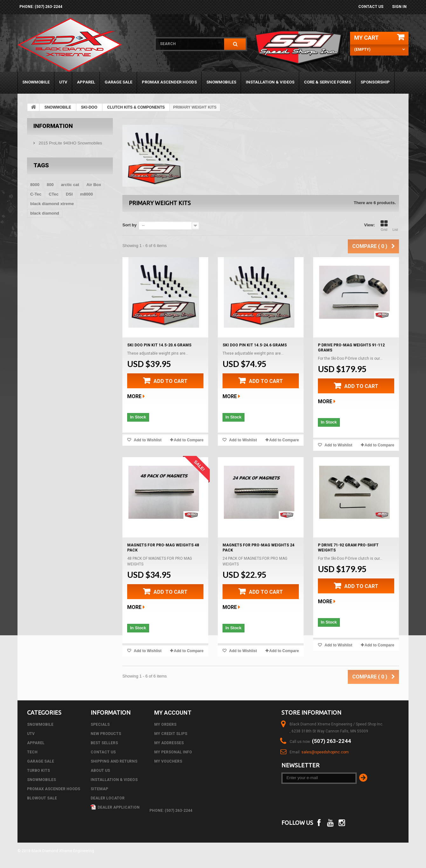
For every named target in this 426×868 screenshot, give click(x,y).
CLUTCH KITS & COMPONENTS (136, 107)
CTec (54, 194)
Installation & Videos (270, 82)
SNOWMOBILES (221, 82)
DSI (69, 194)
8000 (35, 185)
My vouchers (168, 761)
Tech (32, 752)
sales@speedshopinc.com (325, 752)
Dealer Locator (108, 798)
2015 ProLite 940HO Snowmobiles (70, 143)
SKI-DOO (89, 107)
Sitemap (99, 789)
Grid (384, 226)
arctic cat (70, 185)
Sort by (130, 225)
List (395, 226)
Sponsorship (375, 82)
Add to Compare (189, 440)
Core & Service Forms (327, 82)
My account (173, 713)
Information (53, 126)
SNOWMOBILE (36, 82)
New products (106, 734)
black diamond (45, 213)
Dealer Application (115, 807)
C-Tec (36, 194)
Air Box (94, 185)
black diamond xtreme (52, 204)
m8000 (86, 194)
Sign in (399, 7)
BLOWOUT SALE (42, 798)
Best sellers (104, 743)
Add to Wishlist (147, 440)
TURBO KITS (38, 771)
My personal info (173, 752)
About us (100, 771)
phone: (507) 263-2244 (41, 7)
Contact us (371, 7)
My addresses (169, 743)
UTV (63, 82)
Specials (100, 724)
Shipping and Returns (114, 761)
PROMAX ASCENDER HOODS (169, 82)
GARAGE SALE (118, 82)
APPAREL (86, 82)
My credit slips (171, 734)
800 (50, 185)
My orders (165, 724)
